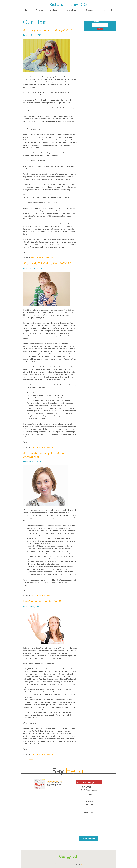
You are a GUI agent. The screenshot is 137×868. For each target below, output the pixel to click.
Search (100, 29)
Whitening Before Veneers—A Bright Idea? (47, 30)
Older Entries (28, 759)
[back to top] (82, 864)
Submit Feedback (89, 838)
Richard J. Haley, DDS (69, 4)
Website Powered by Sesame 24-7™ (65, 864)
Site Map (78, 864)
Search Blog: (100, 22)
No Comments (48, 258)
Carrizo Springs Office (54, 781)
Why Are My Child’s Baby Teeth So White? (47, 263)
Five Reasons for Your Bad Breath (42, 601)
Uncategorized (36, 258)
